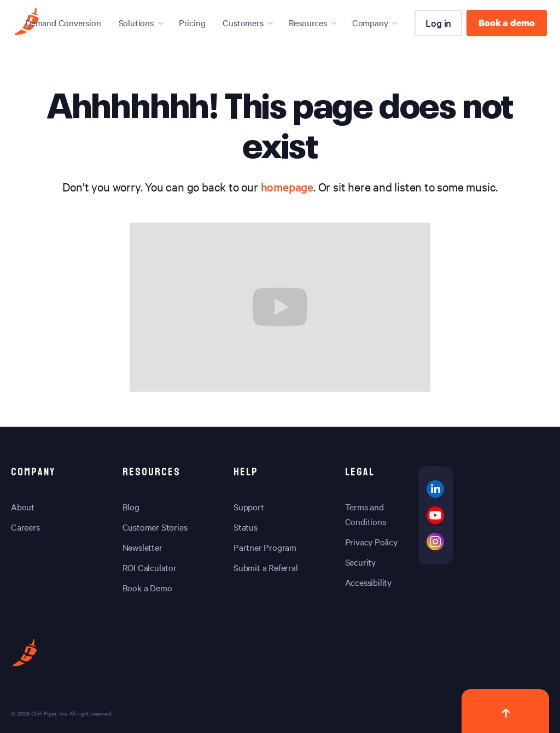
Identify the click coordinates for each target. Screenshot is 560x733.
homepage (287, 187)
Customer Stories (155, 527)
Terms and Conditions (366, 514)
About (23, 507)
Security (360, 562)
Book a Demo (147, 587)
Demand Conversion (63, 22)
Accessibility (368, 582)
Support (249, 507)
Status (246, 527)
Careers (25, 527)
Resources (308, 22)
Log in (438, 23)
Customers (243, 22)
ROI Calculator (150, 567)
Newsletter (142, 547)
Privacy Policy (371, 542)
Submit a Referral (266, 567)
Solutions (136, 22)
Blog (131, 507)
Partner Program (265, 547)
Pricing (192, 22)
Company (370, 22)
